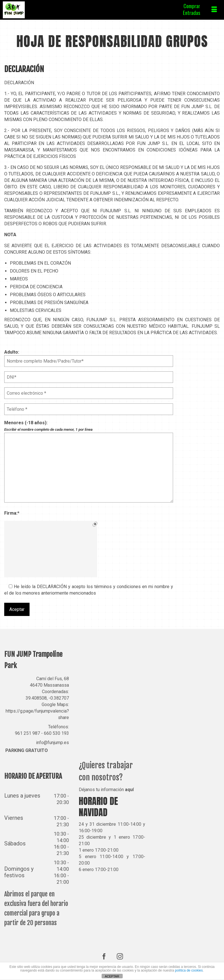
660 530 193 (56, 733)
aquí (129, 790)
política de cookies (189, 970)
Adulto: (89, 357)
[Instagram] (120, 956)
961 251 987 (27, 733)
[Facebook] (104, 956)
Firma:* (12, 513)
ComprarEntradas (192, 9)
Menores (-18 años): (89, 429)
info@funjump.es (52, 743)
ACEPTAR (112, 976)
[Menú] (214, 10)
